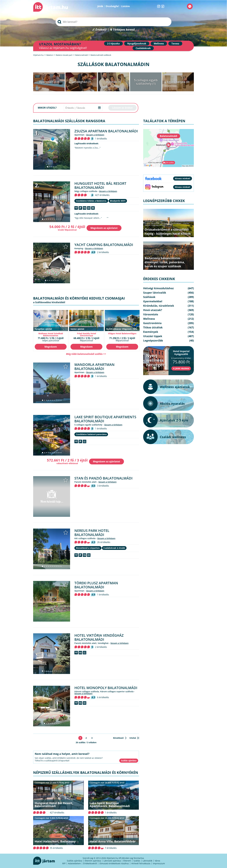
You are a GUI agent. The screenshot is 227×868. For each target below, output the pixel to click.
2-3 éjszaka (113, 44)
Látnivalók (147, 861)
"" (108, 218)
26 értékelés (104, 542)
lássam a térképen (95, 135)
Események (151, 332)
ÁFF (64, 863)
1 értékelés (101, 139)
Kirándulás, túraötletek (171, 223)
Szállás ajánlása (75, 861)
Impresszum (159, 863)
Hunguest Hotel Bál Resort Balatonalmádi (100, 185)
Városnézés (151, 314)
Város (157, 861)
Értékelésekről (90, 863)
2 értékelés (103, 252)
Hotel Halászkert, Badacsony (55, 841)
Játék (100, 6)
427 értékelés (102, 195)
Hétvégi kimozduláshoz (175, 221)
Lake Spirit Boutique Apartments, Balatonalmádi (110, 805)
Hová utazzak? (153, 310)
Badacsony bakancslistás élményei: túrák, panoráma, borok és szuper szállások (165, 262)
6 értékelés (103, 697)
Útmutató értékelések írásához (114, 863)
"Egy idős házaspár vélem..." (88, 218)
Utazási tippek (160, 254)
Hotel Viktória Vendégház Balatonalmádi (99, 637)
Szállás (137, 861)
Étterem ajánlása (93, 861)
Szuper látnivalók (152, 223)
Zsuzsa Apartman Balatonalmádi (106, 131)
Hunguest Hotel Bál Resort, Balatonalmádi (54, 805)
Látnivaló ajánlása (112, 861)
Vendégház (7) (81, 82)
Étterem (127, 861)
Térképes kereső (124, 30)
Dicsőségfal (112, 6)
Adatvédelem (74, 863)
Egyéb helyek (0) (178, 82)
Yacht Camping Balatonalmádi (104, 245)
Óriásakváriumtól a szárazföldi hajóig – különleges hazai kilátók (168, 232)
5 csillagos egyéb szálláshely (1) (146, 82)
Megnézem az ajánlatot (104, 228)
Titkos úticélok (153, 327)
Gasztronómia (152, 323)
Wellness (159, 44)
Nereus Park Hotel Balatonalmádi (92, 533)
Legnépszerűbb (159, 225)
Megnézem (51, 347)
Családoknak (143, 48)
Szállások (149, 297)
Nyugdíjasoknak (137, 44)
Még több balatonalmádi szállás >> (86, 354)
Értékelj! (101, 30)
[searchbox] (113, 22)
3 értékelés (103, 486)
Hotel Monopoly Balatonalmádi (106, 688)
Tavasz (175, 44)
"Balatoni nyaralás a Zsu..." (87, 148)
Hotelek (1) (113, 82)
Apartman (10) (49, 82)
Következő (118, 738)
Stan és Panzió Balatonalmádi (103, 478)
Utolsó (133, 738)
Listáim (126, 6)
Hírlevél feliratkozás (141, 863)
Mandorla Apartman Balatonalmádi (94, 367)
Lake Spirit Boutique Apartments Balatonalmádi (105, 419)
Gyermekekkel (153, 301)
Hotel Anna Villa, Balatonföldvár (113, 841)
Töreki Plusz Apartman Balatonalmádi (96, 585)
